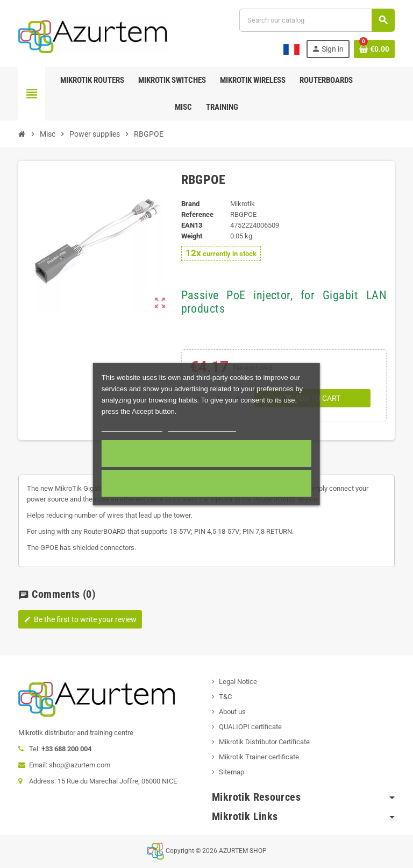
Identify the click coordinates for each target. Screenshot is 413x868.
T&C (225, 697)
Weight (192, 236)
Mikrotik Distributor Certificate (264, 742)
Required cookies (206, 483)
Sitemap (232, 772)
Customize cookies (202, 426)
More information (132, 426)
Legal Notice (238, 682)
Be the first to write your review (80, 619)
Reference (197, 214)
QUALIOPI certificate (250, 727)
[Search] (317, 20)
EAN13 (192, 225)
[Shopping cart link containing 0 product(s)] (374, 49)
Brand (190, 204)
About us (232, 712)
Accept (206, 454)
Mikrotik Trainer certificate (259, 757)
